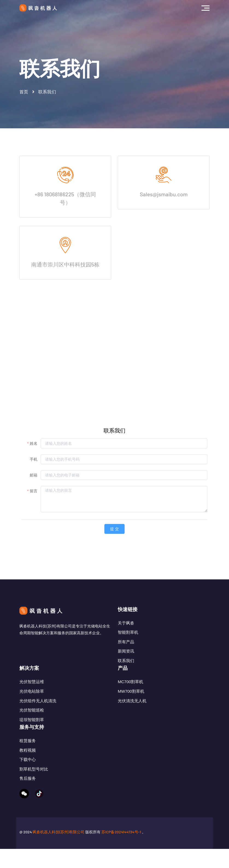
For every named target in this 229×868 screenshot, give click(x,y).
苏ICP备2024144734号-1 (121, 851)
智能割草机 (128, 632)
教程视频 (28, 767)
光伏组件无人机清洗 (38, 709)
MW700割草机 (131, 699)
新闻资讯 (126, 651)
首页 (24, 92)
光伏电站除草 (32, 699)
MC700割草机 (130, 690)
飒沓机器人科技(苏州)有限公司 (58, 851)
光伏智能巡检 (32, 718)
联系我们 (126, 661)
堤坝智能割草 (32, 728)
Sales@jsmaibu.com (164, 194)
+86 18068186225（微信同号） (65, 198)
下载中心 (28, 776)
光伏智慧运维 (32, 690)
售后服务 (28, 795)
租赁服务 (28, 757)
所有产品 (126, 642)
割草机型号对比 (34, 785)
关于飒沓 (126, 623)
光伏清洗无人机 (132, 709)
